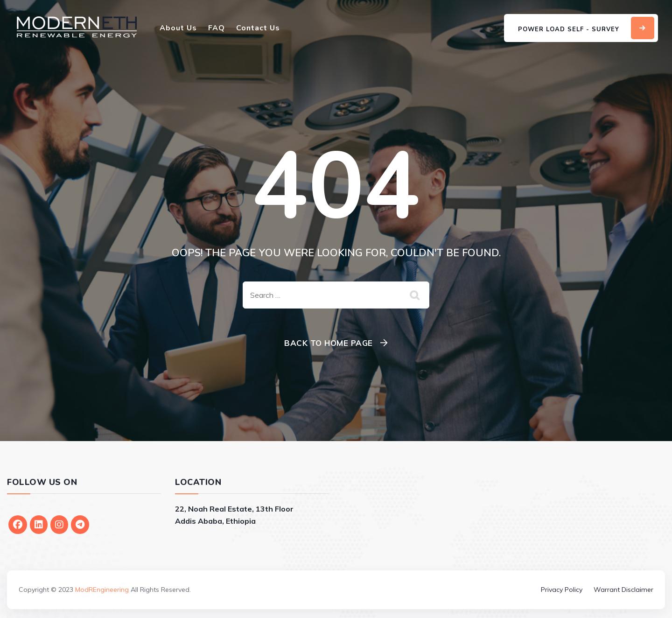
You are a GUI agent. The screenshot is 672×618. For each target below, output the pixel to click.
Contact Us (258, 28)
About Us (178, 28)
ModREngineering (102, 590)
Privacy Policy (562, 590)
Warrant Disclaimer (623, 590)
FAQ (217, 28)
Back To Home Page (329, 343)
